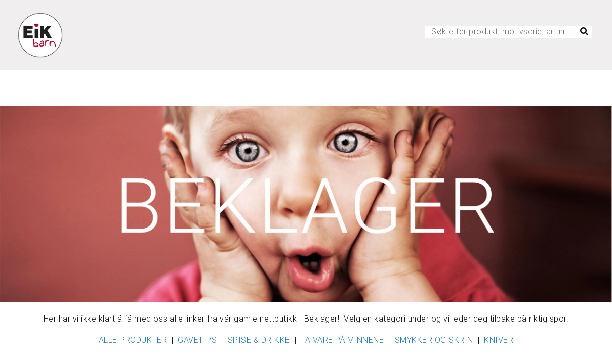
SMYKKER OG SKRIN (434, 340)
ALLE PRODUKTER (133, 340)
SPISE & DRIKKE (259, 340)
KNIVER (499, 340)
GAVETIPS (197, 340)
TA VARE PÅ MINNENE (342, 340)
